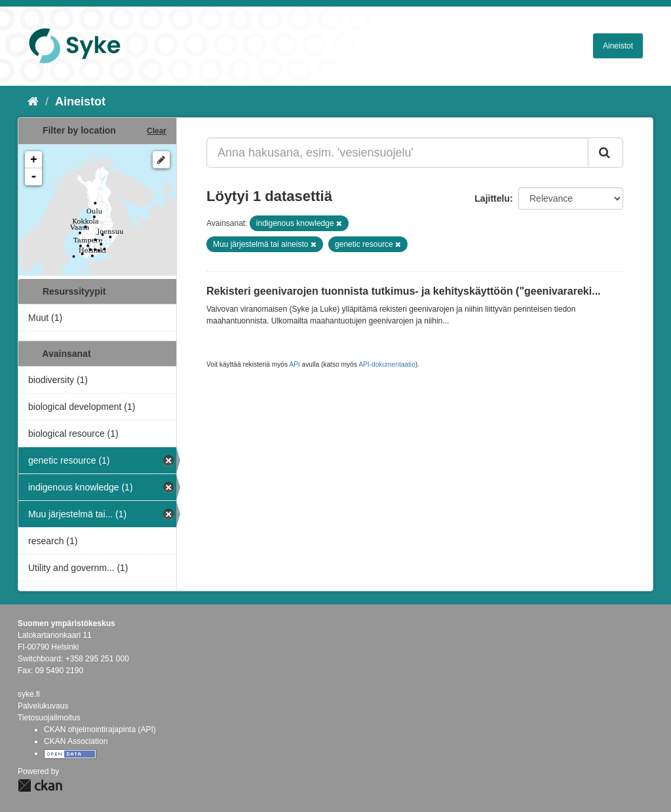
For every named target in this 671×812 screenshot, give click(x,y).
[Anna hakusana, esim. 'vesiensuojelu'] (397, 153)
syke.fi (29, 694)
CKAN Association (76, 741)
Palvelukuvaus (43, 706)
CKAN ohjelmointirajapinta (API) (100, 729)
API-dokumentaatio (387, 364)
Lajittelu (492, 198)
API (294, 364)
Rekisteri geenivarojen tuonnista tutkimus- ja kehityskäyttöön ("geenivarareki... (404, 291)
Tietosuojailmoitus (49, 718)
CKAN (40, 785)
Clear (157, 131)
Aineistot (618, 46)
